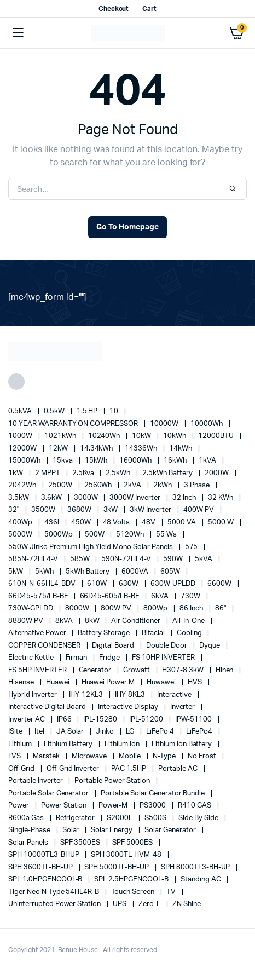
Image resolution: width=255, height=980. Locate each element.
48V (149, 523)
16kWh (176, 461)
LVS (15, 756)
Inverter (184, 707)
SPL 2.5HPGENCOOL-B (132, 880)
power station (65, 806)
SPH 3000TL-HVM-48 (127, 855)
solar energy (112, 830)
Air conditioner (137, 621)
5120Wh (131, 535)
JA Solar (71, 732)
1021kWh (61, 436)
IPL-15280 (101, 720)
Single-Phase (30, 830)
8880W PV (27, 621)
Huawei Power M (109, 682)
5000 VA (182, 523)
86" (221, 609)
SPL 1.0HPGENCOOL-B (46, 880)
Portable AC (179, 769)
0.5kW (55, 411)
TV (172, 892)
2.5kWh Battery (168, 473)
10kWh (175, 436)
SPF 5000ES (133, 843)
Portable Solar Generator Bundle (153, 794)
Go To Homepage (127, 227)
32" (15, 510)
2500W (61, 485)
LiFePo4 (200, 732)
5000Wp (59, 535)
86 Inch (192, 609)
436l (53, 523)
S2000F (120, 818)
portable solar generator (49, 794)
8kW (93, 621)
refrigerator (76, 818)
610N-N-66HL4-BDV (43, 584)
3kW (112, 510)
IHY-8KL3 (131, 695)
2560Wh (99, 485)
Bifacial (154, 633)
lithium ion (123, 744)
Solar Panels (29, 843)
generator (96, 670)
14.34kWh (97, 449)
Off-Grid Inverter (74, 769)
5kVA (204, 559)
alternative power (38, 633)
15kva (63, 461)
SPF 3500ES (81, 843)
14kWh (181, 449)
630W (129, 584)
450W (82, 523)
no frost (203, 756)
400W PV (199, 510)
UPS (120, 904)
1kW (16, 473)
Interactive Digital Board (48, 707)
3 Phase (198, 485)
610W (98, 584)
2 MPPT (48, 473)
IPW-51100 (194, 720)
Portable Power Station (113, 781)
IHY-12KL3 (87, 695)
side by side (199, 818)
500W (95, 535)
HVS (196, 682)
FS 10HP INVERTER (164, 658)
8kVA (65, 621)
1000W (21, 436)
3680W (80, 510)
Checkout (114, 9)
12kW (59, 449)
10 (115, 411)
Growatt (137, 670)
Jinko (106, 732)
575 (192, 547)
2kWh (163, 485)
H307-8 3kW (184, 670)
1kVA (208, 461)
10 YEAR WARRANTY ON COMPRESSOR (74, 424)
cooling (190, 633)
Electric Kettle (32, 658)
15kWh (97, 461)
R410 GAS (195, 806)
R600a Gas (27, 818)
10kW (142, 436)
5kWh (45, 572)
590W (174, 559)
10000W (165, 424)
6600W (220, 584)
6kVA (161, 596)
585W (81, 559)
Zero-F (150, 904)
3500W (44, 510)
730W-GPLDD (31, 609)
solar (72, 830)
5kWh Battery (89, 572)
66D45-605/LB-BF (111, 596)
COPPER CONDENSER (45, 646)
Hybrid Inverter (33, 695)
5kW (16, 572)
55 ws (167, 535)
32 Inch (185, 498)
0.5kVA (21, 411)
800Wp (156, 609)
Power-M (114, 806)
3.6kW (52, 498)
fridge (110, 658)
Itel (40, 732)
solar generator (171, 830)
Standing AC (202, 880)
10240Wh (105, 436)
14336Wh (142, 449)
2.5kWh (119, 473)
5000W (21, 535)
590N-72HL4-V (127, 559)
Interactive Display (129, 707)
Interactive (175, 695)
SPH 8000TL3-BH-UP (196, 867)
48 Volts (117, 523)
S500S (156, 818)
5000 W (222, 523)
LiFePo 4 (161, 732)
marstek (47, 756)
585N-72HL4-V (34, 559)
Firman (77, 658)
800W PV (117, 609)
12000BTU (217, 436)
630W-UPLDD (174, 584)
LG (131, 732)
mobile (131, 756)
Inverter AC (27, 720)
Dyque (210, 646)
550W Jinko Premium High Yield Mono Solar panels (91, 547)
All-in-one (189, 621)
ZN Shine (187, 904)
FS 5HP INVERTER (38, 670)
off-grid (22, 769)
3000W (87, 498)
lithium (21, 744)
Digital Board (114, 646)
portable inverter (36, 781)
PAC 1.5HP (129, 769)
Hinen (225, 670)
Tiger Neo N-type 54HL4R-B (54, 892)
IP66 (65, 720)
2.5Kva (84, 473)
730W (191, 596)
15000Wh (25, 461)
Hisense (22, 682)
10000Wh (207, 424)
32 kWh (221, 498)
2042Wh (23, 485)
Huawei (59, 682)
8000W (78, 609)
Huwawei (162, 682)
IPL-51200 (147, 720)
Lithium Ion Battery (182, 744)
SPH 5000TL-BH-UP (117, 867)
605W (171, 572)
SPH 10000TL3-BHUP (44, 855)
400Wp (21, 523)
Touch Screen (134, 892)
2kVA (133, 485)
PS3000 (153, 806)
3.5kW (19, 498)
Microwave (90, 756)
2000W (218, 473)
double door (167, 646)
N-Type (165, 756)
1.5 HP (88, 411)
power (19, 806)
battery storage (105, 633)
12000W (23, 449)
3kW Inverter (151, 510)
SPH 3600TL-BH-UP (41, 867)
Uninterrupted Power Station (55, 904)
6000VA (136, 572)
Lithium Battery (69, 744)
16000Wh (136, 461)
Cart (149, 9)
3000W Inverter (136, 498)
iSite (16, 732)
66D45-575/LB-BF (39, 596)
